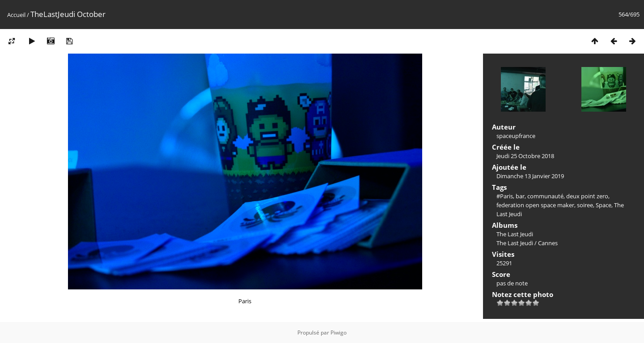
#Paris (505, 196)
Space (604, 205)
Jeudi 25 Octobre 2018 (525, 156)
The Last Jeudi (515, 234)
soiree (585, 205)
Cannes (548, 243)
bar (520, 196)
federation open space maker (535, 205)
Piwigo (339, 333)
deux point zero (587, 196)
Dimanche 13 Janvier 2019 (530, 176)
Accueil (16, 15)
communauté (545, 196)
